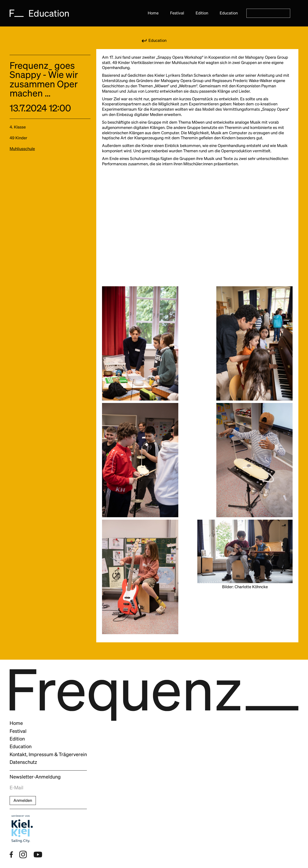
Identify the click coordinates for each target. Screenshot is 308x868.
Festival (177, 13)
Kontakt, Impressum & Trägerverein (48, 754)
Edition (202, 13)
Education (229, 13)
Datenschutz (23, 762)
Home (153, 13)
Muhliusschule (22, 149)
